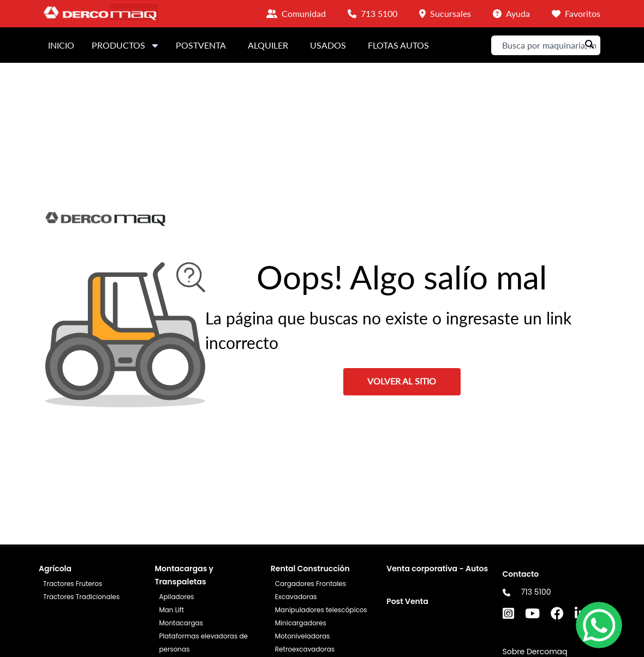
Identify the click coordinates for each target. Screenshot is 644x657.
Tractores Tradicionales (81, 597)
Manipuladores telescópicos (321, 610)
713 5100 (536, 592)
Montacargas (181, 623)
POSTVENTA (201, 45)
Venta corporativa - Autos (437, 569)
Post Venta (407, 601)
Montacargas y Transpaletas (184, 575)
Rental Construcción (310, 569)
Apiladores (176, 597)
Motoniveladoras (303, 636)
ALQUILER (268, 45)
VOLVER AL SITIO (402, 381)
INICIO (61, 45)
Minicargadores (301, 623)
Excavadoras (296, 597)
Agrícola (55, 569)
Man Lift (171, 610)
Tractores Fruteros (73, 584)
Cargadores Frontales (311, 584)
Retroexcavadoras (305, 649)
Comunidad (304, 13)
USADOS (328, 45)
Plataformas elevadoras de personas (203, 643)
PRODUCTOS (125, 45)
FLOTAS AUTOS (398, 45)
